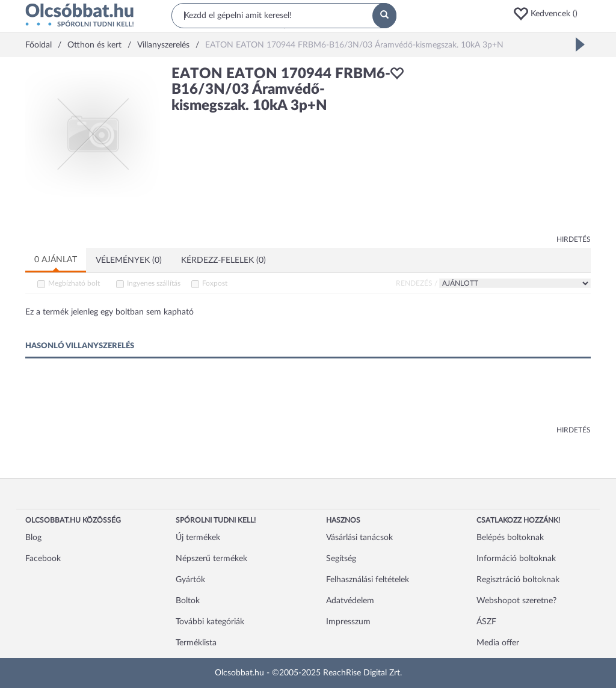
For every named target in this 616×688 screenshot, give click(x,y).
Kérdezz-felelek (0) (223, 260)
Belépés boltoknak (510, 538)
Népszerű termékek (211, 559)
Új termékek (198, 538)
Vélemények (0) (129, 260)
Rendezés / (417, 283)
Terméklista (196, 643)
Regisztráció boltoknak (518, 580)
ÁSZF (486, 622)
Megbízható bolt (74, 283)
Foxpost (215, 283)
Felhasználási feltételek (368, 580)
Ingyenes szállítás (154, 283)
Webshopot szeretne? (516, 601)
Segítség (341, 559)
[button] (552, 14)
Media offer (498, 643)
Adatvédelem (350, 601)
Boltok (188, 601)
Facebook (43, 559)
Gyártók (190, 580)
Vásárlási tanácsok (359, 538)
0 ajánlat (56, 260)
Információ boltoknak (516, 559)
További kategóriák (210, 622)
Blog (33, 538)
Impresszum (348, 622)
